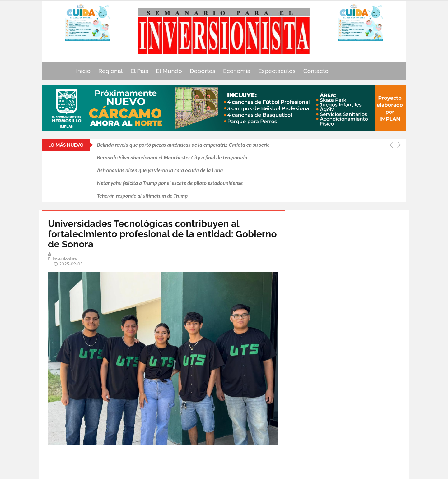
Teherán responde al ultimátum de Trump (142, 196)
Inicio (83, 71)
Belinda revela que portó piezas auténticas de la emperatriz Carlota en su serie (183, 145)
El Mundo (169, 71)
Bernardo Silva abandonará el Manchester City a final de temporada (172, 157)
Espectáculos (277, 71)
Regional (110, 71)
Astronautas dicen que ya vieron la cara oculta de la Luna (160, 170)
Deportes (203, 71)
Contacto (316, 71)
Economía (237, 71)
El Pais (139, 71)
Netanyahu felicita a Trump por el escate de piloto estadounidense (170, 183)
